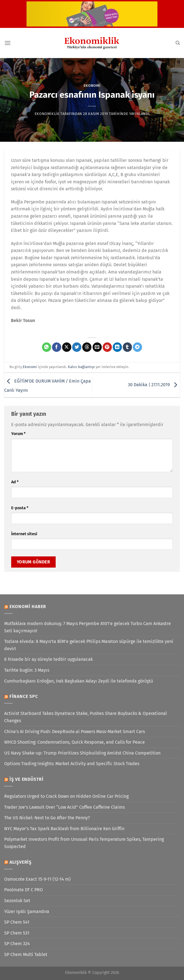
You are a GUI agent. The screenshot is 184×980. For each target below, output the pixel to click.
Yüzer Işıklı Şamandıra (27, 911)
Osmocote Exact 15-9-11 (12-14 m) (37, 879)
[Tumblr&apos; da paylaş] (127, 347)
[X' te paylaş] (67, 347)
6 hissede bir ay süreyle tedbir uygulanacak (49, 659)
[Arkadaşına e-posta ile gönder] (97, 347)
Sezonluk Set (17, 901)
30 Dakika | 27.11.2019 (154, 385)
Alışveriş (21, 862)
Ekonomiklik (47, 114)
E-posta (20, 508)
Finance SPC (24, 696)
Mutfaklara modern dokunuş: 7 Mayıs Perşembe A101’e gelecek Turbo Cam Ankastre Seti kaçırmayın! (88, 627)
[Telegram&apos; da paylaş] (137, 347)
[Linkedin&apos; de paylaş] (117, 347)
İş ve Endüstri (27, 779)
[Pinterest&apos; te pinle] (107, 347)
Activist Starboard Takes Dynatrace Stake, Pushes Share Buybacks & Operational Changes (86, 717)
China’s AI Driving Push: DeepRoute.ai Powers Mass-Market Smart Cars (75, 732)
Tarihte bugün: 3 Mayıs (27, 670)
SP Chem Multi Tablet (26, 954)
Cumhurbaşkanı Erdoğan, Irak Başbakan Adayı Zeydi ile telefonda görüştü (79, 681)
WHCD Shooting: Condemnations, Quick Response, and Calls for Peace (75, 742)
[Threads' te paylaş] (87, 347)
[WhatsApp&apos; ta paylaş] (47, 347)
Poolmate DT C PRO (23, 890)
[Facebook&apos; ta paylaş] (57, 347)
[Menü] (8, 43)
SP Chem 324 (17, 944)
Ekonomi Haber (28, 607)
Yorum (18, 434)
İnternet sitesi (24, 534)
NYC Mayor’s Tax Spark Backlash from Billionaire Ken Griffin (64, 829)
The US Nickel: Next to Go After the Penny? (47, 818)
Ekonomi (92, 86)
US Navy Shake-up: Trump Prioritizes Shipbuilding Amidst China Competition (82, 753)
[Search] (178, 43)
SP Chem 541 (17, 922)
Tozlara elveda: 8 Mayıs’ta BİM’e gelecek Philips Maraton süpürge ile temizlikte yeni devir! (89, 645)
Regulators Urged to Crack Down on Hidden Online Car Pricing (66, 796)
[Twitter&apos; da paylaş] (77, 347)
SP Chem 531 (17, 933)
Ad (15, 482)
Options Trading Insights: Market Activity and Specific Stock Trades (72, 764)
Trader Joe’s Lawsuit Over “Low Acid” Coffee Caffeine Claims (64, 807)
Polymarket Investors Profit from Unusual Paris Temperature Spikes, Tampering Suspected (84, 843)
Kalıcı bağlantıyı (81, 367)
